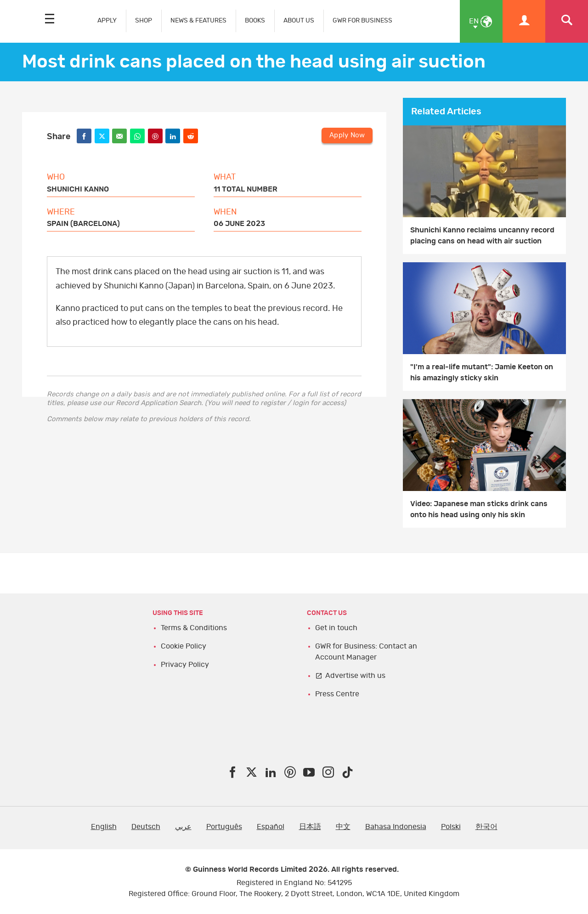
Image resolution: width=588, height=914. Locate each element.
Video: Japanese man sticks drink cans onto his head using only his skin (479, 509)
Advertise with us (355, 676)
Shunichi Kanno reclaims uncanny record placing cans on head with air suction (482, 236)
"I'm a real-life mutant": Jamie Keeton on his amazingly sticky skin (482, 372)
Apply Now (347, 135)
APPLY (107, 20)
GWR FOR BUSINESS (362, 20)
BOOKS (255, 20)
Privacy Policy (185, 665)
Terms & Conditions (194, 628)
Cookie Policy (184, 646)
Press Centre (337, 694)
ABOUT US (299, 20)
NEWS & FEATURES (198, 20)
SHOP (144, 20)
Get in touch (336, 628)
